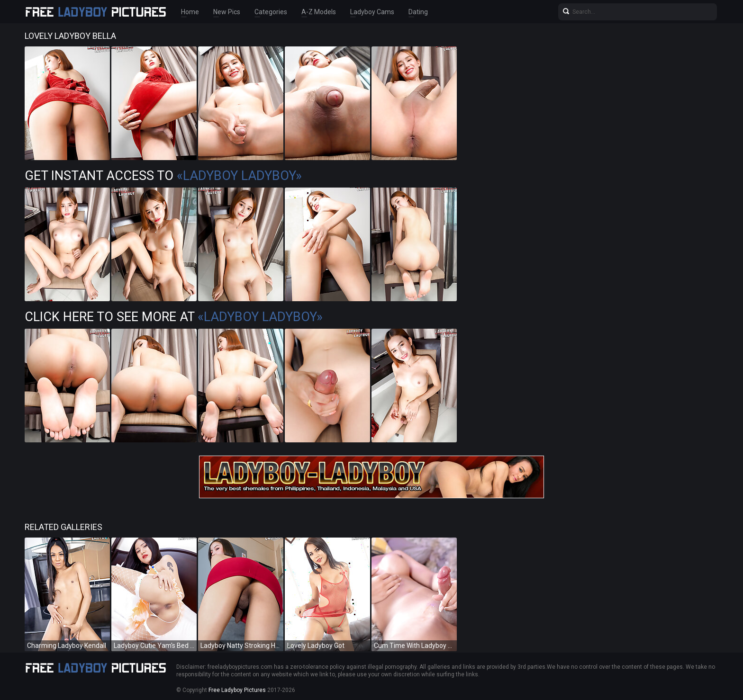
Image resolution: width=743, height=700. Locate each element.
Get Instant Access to (163, 176)
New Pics (227, 12)
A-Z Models (319, 12)
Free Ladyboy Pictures (237, 690)
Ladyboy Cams (372, 12)
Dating (418, 12)
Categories (271, 12)
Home (190, 12)
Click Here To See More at (174, 317)
